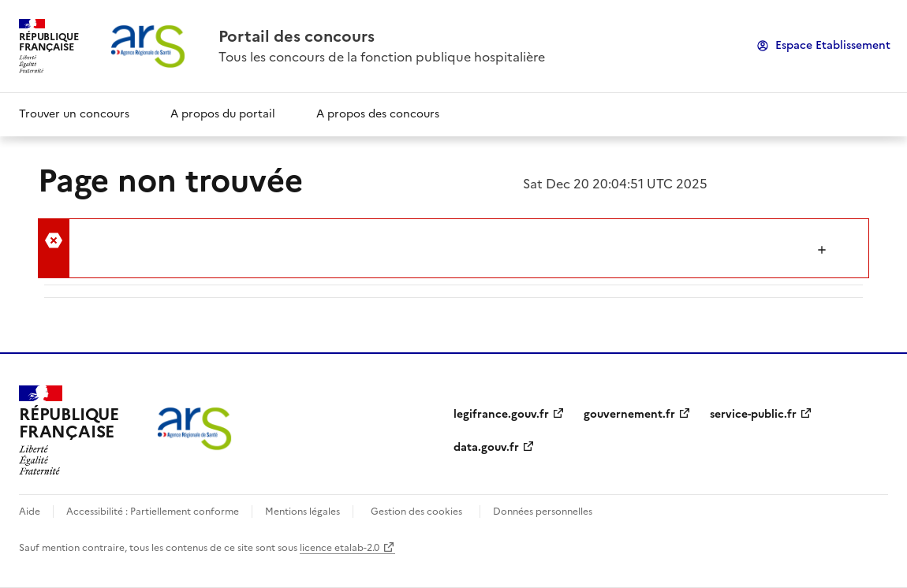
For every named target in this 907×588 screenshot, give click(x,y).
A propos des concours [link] (378, 114)
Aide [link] (30, 512)
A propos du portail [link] (223, 114)
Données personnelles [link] (543, 512)
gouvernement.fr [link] (629, 414)
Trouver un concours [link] (74, 114)
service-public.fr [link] (753, 414)
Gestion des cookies (416, 512)
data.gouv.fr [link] (486, 447)
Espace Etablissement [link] (833, 45)
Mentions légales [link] (302, 512)
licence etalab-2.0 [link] (340, 548)
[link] (382, 36)
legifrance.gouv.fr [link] (501, 414)
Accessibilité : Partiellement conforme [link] (153, 512)
